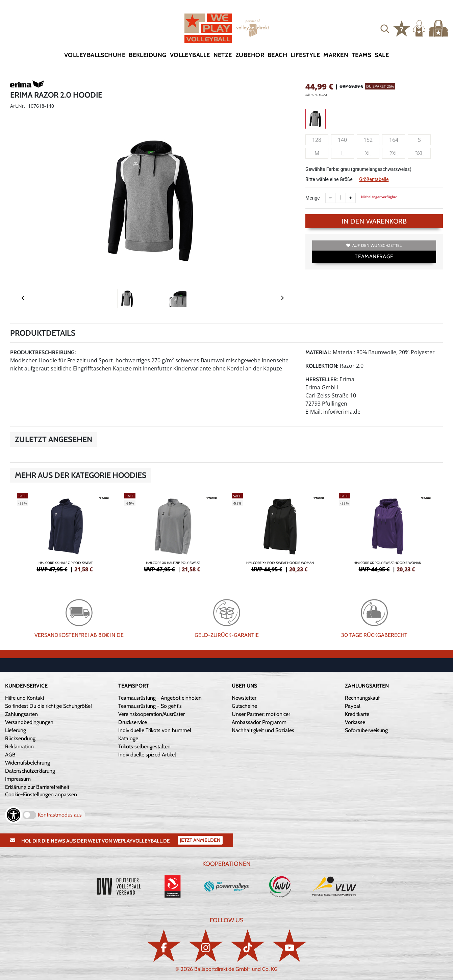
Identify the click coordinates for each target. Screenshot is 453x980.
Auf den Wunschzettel (374, 245)
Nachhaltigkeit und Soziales (263, 730)
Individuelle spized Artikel (147, 755)
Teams (361, 55)
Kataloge (128, 738)
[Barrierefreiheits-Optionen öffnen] (14, 815)
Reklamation (19, 746)
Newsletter (244, 698)
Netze (223, 55)
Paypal (353, 706)
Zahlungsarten (21, 714)
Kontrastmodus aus (60, 815)
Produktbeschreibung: (43, 352)
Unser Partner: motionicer (261, 714)
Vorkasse (355, 722)
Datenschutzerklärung (30, 771)
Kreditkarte (357, 714)
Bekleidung (148, 55)
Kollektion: (322, 366)
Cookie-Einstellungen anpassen (41, 794)
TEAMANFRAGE (374, 256)
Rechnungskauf (362, 698)
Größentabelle (374, 179)
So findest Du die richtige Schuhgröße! (48, 706)
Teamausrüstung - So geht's (150, 706)
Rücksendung (20, 738)
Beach (277, 55)
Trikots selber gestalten (144, 746)
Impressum (18, 779)
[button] (385, 28)
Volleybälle (190, 55)
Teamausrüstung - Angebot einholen (160, 698)
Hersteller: (322, 379)
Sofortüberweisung (366, 730)
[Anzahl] (341, 198)
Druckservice (133, 722)
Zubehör (250, 55)
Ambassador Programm (259, 722)
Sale (382, 55)
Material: (318, 352)
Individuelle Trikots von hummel (155, 730)
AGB (10, 755)
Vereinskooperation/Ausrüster (152, 714)
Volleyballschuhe (95, 55)
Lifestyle (305, 55)
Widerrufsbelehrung (28, 763)
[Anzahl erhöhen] (351, 198)
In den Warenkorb (374, 221)
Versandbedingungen (29, 722)
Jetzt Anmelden (200, 840)
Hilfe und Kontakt (25, 698)
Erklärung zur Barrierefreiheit (37, 787)
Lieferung (16, 730)
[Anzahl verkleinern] (330, 198)
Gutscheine (244, 706)
